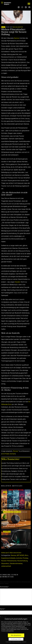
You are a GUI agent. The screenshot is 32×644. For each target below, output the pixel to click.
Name (3, 609)
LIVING (3, 27)
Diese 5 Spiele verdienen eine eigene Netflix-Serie (14, 506)
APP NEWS (20, 555)
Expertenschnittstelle (8, 558)
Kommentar (4, 587)
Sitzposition (5, 564)
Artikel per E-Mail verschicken (11, 553)
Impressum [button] (24, 642)
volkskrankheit (6, 566)
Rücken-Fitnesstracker (9, 561)
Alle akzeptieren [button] (16, 635)
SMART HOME (17, 512)
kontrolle (19, 558)
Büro (27, 555)
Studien (18, 282)
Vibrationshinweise (16, 564)
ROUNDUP (10, 512)
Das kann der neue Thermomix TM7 (15, 545)
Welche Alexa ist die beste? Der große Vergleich (15, 525)
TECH (9, 532)
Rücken (16, 451)
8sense (17, 38)
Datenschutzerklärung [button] (17, 642)
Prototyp (25, 558)
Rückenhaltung (22, 561)
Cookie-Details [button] (9, 642)
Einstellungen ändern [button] (16, 639)
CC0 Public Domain (8, 454)
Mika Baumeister (18, 27)
